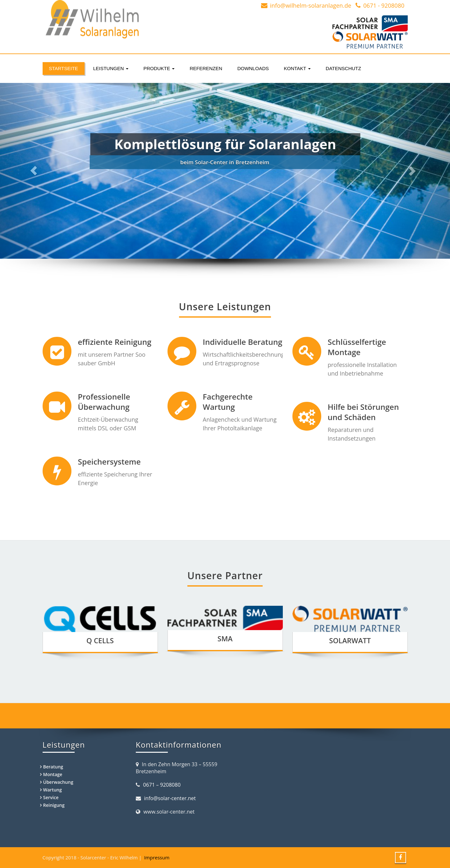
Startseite (64, 68)
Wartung (53, 790)
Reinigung (54, 805)
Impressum (157, 857)
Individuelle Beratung (238, 342)
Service (51, 797)
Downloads (253, 68)
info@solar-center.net (170, 798)
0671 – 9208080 (162, 785)
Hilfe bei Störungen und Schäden (355, 410)
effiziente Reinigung (114, 342)
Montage (53, 774)
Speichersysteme (109, 458)
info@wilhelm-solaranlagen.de (311, 5)
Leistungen (111, 68)
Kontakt (297, 68)
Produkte (159, 68)
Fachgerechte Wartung (223, 400)
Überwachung (58, 782)
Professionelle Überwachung (104, 400)
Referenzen (206, 68)
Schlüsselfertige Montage (348, 347)
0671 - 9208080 (384, 5)
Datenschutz (344, 68)
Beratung (53, 767)
